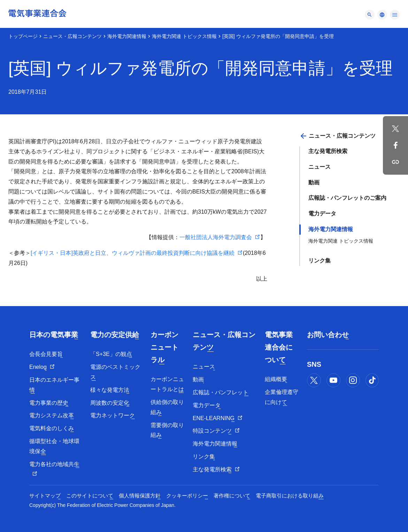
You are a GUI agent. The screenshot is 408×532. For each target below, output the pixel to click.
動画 (314, 183)
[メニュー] (370, 15)
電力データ (322, 214)
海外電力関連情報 (127, 36)
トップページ (23, 36)
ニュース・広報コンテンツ (72, 36)
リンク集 (320, 261)
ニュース (320, 167)
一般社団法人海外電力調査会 (216, 237)
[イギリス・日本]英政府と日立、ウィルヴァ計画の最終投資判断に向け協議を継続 (133, 253)
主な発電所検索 (328, 151)
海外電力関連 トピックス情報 (184, 36)
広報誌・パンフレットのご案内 (347, 198)
